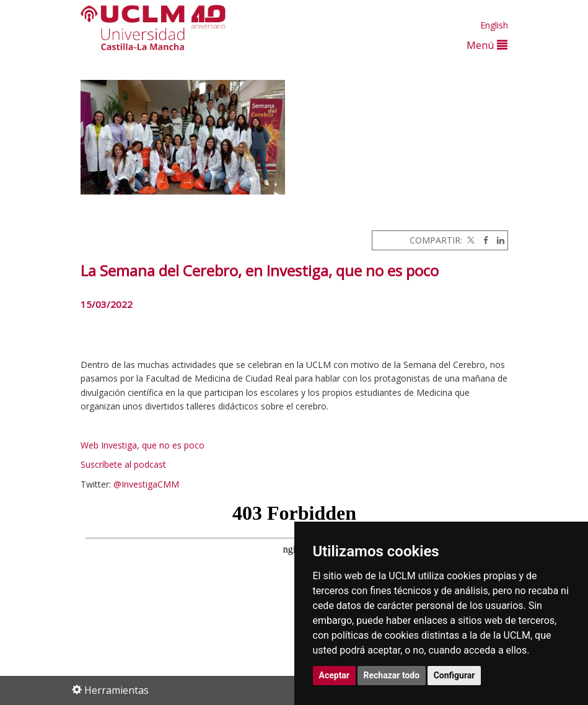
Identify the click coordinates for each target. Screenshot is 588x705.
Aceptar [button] (335, 675)
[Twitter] (470, 240)
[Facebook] (483, 240)
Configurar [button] (454, 675)
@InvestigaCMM (146, 484)
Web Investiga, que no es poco (143, 445)
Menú (487, 45)
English (494, 25)
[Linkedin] (498, 240)
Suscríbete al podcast (123, 464)
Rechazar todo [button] (392, 675)
